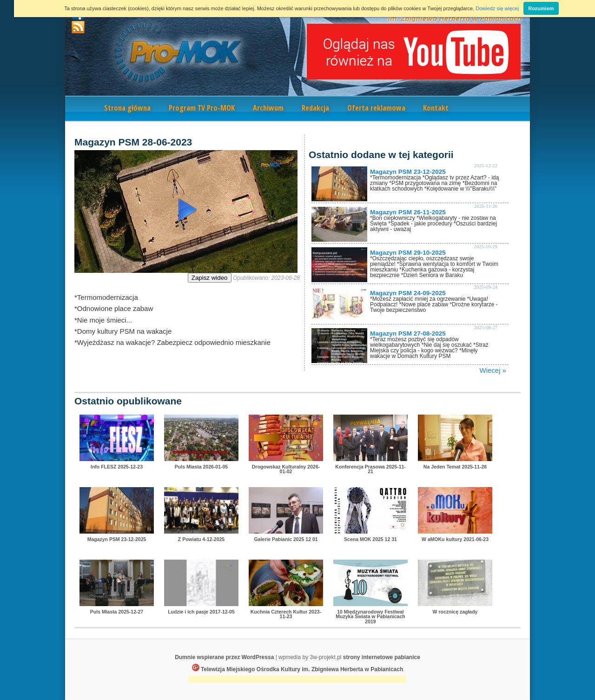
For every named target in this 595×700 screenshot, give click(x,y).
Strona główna (127, 108)
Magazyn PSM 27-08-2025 (408, 333)
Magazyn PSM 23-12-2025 (408, 172)
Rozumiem (541, 8)
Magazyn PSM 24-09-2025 (408, 293)
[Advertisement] (297, 680)
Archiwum (268, 108)
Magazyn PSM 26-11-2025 (408, 212)
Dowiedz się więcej (497, 8)
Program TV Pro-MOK (202, 108)
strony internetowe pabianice (382, 657)
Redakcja (315, 108)
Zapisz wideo (210, 278)
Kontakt (436, 108)
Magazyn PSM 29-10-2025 (408, 253)
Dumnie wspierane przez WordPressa (224, 657)
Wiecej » (493, 370)
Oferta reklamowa (376, 108)
